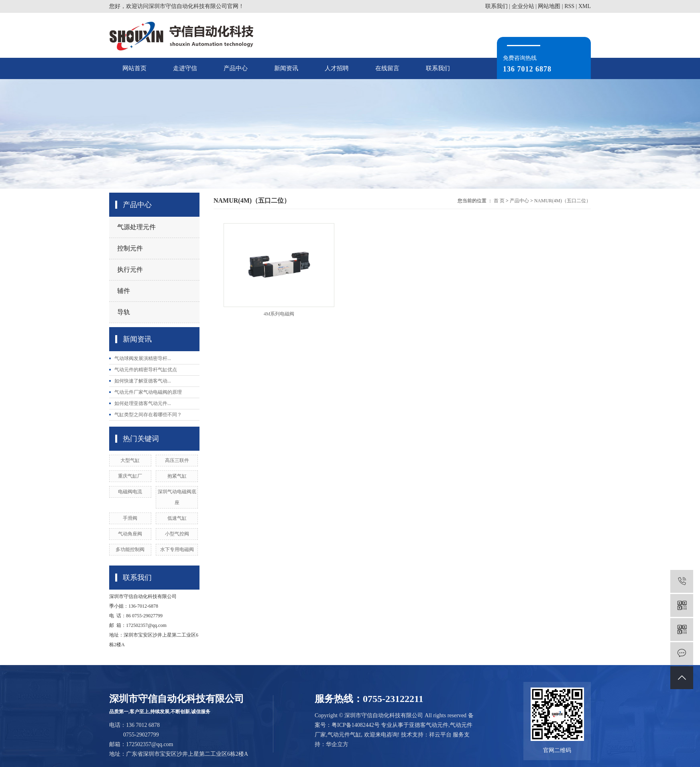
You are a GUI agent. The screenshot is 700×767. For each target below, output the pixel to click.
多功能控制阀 (130, 549)
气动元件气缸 (344, 735)
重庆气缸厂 (130, 476)
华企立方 (337, 744)
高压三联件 (177, 460)
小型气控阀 (177, 534)
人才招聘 (337, 68)
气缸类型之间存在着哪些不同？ (148, 415)
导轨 (124, 312)
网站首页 (134, 68)
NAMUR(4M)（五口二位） (563, 201)
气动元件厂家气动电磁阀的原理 (148, 392)
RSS (569, 6)
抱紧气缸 (177, 476)
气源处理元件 (136, 227)
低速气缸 (177, 518)
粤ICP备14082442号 (356, 725)
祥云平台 (440, 735)
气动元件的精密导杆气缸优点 (146, 370)
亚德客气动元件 (429, 725)
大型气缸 (130, 460)
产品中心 (236, 68)
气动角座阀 (130, 534)
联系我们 (497, 6)
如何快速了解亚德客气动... (143, 381)
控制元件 (130, 248)
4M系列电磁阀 (279, 314)
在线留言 (387, 68)
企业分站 (523, 6)
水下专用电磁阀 (177, 549)
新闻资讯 (286, 68)
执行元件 (130, 270)
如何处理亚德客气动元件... (143, 403)
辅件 (124, 291)
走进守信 (185, 68)
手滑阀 (130, 518)
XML (585, 6)
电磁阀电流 (130, 492)
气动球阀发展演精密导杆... (143, 358)
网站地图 (549, 6)
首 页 (499, 201)
